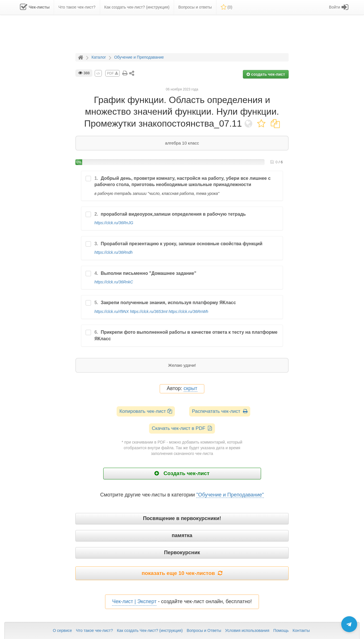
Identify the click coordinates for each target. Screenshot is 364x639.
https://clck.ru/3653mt (149, 312)
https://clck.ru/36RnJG (114, 223)
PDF (112, 73)
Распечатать (220, 411)
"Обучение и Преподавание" (230, 495)
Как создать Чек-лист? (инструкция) (150, 630)
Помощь (281, 630)
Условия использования (247, 630)
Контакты (301, 630)
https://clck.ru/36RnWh (189, 312)
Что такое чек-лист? (94, 630)
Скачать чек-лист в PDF (182, 428)
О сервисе (62, 630)
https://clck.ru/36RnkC (114, 282)
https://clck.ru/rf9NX (112, 312)
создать (266, 74)
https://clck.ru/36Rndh (113, 252)
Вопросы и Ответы (204, 630)
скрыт (191, 388)
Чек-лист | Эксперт (134, 601)
